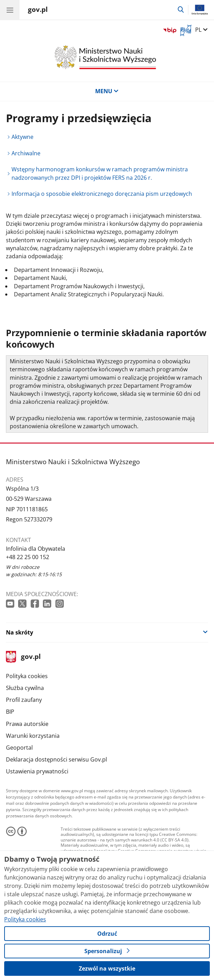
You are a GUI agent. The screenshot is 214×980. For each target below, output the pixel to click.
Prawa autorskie (27, 724)
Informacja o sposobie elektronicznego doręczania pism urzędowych (102, 194)
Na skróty (20, 632)
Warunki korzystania (33, 736)
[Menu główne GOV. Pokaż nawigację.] (10, 10)
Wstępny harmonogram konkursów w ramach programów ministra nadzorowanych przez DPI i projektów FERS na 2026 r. (100, 173)
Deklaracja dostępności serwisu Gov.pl (56, 759)
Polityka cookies (27, 676)
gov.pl (23, 657)
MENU (107, 91)
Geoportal (19, 748)
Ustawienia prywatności (37, 771)
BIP (10, 712)
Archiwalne (26, 153)
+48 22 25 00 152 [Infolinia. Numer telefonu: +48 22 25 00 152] (28, 557)
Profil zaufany (24, 700)
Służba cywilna (25, 688)
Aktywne (22, 137)
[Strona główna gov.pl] (38, 10)
